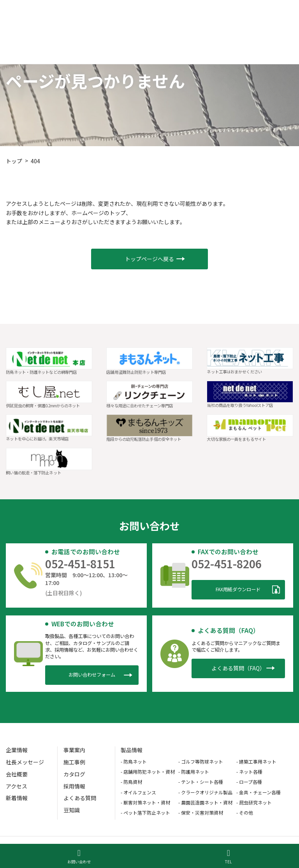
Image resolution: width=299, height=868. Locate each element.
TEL (228, 857)
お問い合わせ (79, 857)
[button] (149, 259)
